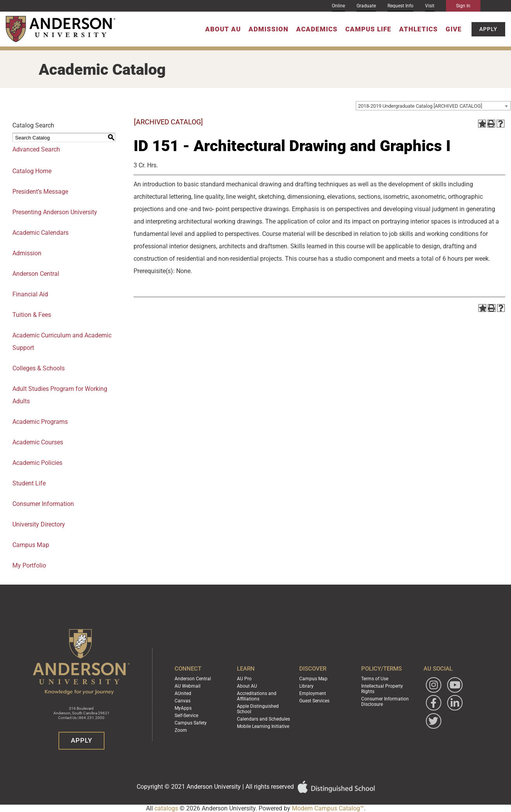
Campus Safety (191, 723)
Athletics (418, 29)
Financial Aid (30, 294)
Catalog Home (32, 171)
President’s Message (40, 192)
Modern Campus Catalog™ (328, 808)
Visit (430, 6)
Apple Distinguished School (258, 709)
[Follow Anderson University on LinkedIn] (455, 703)
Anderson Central (36, 274)
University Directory (39, 524)
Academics (317, 29)
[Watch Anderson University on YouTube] (455, 685)
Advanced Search (36, 149)
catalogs (166, 808)
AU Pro (244, 679)
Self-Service (186, 716)
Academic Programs (40, 422)
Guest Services (314, 701)
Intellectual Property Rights (382, 689)
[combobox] (433, 106)
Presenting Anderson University (55, 212)
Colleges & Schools (39, 368)
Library (306, 686)
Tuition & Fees (32, 315)
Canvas (183, 701)
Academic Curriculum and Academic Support (62, 341)
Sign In (463, 6)
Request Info (400, 6)
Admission (268, 29)
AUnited (183, 693)
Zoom (181, 730)
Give (454, 29)
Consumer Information (43, 504)
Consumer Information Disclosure (385, 702)
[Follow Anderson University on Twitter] (434, 721)
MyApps (183, 708)
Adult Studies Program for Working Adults (60, 395)
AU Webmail (188, 686)
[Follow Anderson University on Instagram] (434, 685)
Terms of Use (375, 679)
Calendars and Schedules (263, 719)
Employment (313, 693)
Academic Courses (38, 442)
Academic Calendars (40, 233)
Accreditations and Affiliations (257, 696)
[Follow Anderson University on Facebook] (434, 703)
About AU (223, 29)
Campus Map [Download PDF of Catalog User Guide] (31, 545)
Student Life (29, 483)
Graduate (366, 6)
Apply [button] (488, 29)
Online (338, 6)
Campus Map (313, 679)
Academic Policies (37, 463)
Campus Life (368, 29)
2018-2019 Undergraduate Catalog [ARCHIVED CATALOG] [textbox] (420, 106)
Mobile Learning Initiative (263, 726)
